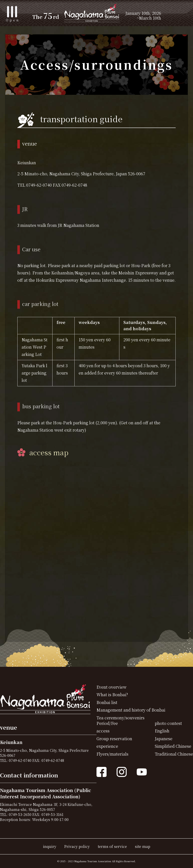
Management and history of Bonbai (131, 710)
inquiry (50, 846)
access (103, 731)
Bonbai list (107, 702)
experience (107, 746)
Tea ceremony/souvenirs (120, 718)
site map (143, 846)
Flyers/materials (112, 754)
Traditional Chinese (174, 754)
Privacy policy (77, 846)
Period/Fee (107, 723)
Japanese (164, 739)
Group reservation (114, 739)
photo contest (168, 723)
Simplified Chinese (173, 746)
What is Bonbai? (112, 695)
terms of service (112, 846)
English (162, 731)
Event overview (111, 687)
